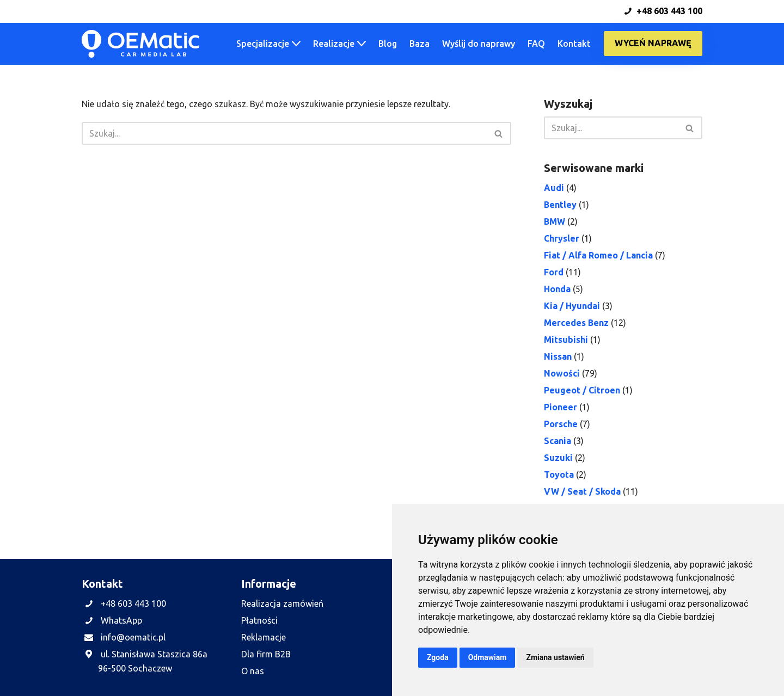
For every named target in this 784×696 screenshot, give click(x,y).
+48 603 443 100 (663, 11)
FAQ (536, 44)
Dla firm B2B (266, 654)
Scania (558, 441)
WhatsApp (121, 620)
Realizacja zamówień (282, 603)
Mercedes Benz (576, 323)
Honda (557, 289)
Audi (554, 188)
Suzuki (558, 458)
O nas (253, 671)
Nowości (562, 373)
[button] (296, 44)
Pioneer (561, 407)
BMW (555, 221)
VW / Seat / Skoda (582, 491)
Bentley (560, 205)
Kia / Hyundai (572, 306)
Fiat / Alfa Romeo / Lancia (598, 255)
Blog (388, 44)
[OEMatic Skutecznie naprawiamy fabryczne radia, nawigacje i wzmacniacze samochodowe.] (140, 44)
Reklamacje (264, 637)
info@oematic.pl (133, 637)
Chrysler (562, 238)
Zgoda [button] (438, 657)
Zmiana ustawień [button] (555, 657)
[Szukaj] (284, 133)
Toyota (559, 475)
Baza (419, 44)
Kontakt (574, 44)
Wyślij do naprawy (479, 44)
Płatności (259, 620)
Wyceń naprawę (653, 43)
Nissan (558, 356)
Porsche (561, 424)
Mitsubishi (566, 340)
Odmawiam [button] (488, 657)
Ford (554, 272)
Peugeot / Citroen (582, 390)
